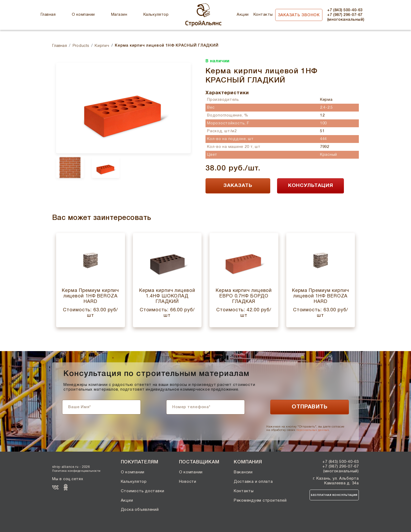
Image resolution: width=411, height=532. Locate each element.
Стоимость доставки (143, 491)
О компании (83, 15)
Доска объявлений (140, 510)
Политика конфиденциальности (76, 471)
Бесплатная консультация (334, 495)
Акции (243, 15)
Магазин (119, 15)
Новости (188, 482)
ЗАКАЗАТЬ (238, 186)
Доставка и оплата (253, 482)
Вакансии (243, 472)
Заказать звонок (299, 15)
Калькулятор (156, 15)
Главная (48, 15)
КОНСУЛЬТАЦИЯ (311, 186)
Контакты (263, 15)
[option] (123, 108)
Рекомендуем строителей (260, 501)
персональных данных (312, 430)
